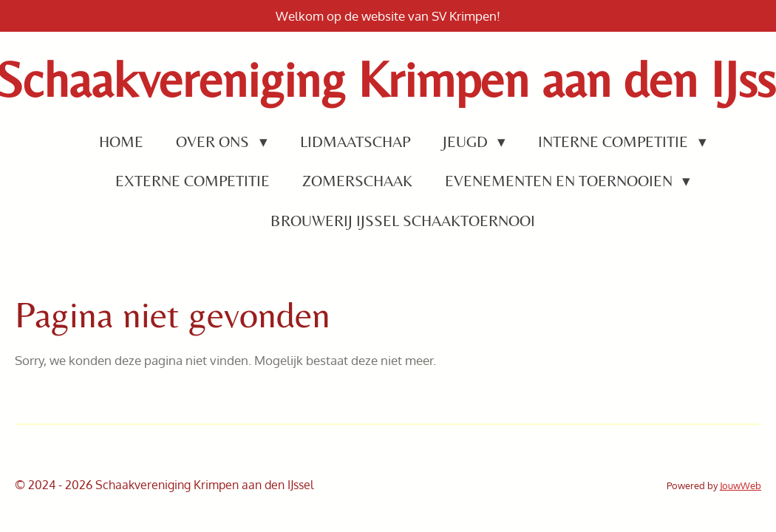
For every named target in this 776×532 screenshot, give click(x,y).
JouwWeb (741, 485)
